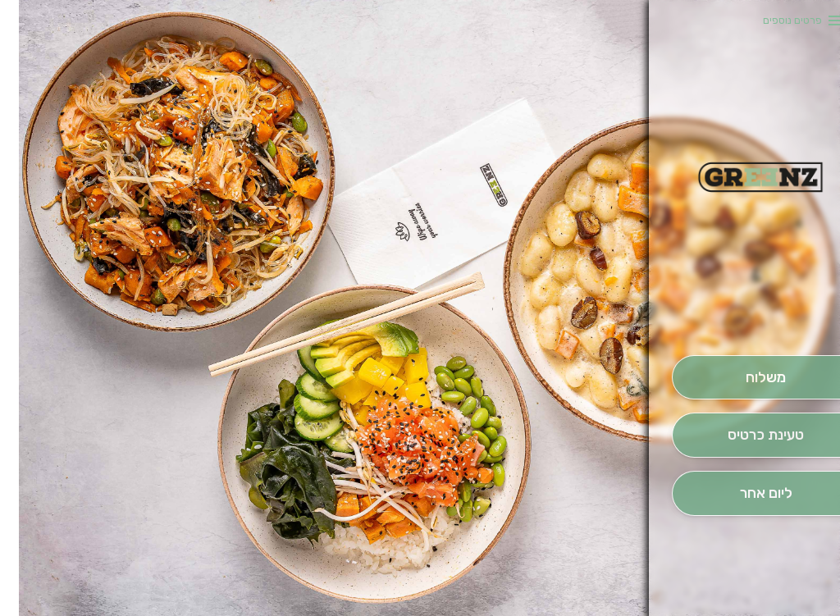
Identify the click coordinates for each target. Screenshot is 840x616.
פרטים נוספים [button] (774, 20)
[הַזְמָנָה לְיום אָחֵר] (746, 493)
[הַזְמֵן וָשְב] (746, 435)
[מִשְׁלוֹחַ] (746, 378)
